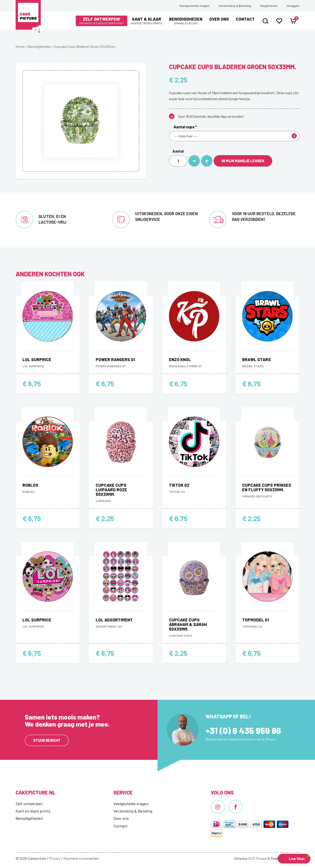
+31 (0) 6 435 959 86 (243, 731)
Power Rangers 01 (115, 360)
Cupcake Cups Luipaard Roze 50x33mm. (111, 490)
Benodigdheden (186, 21)
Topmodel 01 (256, 620)
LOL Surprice (37, 360)
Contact (245, 19)
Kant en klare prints (33, 811)
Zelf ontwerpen (29, 804)
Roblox (30, 485)
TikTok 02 (179, 485)
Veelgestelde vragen (194, 6)
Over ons (219, 19)
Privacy (55, 858)
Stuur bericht (47, 740)
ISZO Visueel (258, 858)
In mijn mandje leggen (243, 161)
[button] (294, 859)
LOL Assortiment (114, 620)
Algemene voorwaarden (81, 858)
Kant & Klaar (147, 21)
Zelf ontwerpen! (102, 21)
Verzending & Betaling (235, 6)
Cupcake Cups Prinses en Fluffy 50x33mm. (267, 487)
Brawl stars (257, 360)
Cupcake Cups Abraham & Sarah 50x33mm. (188, 624)
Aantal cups (185, 127)
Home (20, 46)
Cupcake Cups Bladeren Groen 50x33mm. (85, 46)
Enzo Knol (180, 360)
